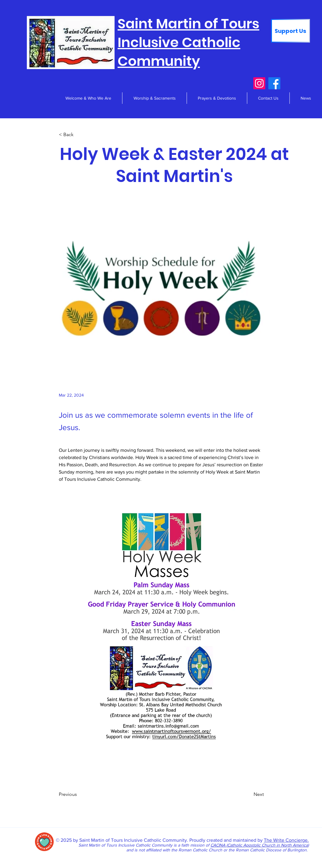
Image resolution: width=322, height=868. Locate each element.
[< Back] (79, 134)
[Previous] (79, 795)
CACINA (218, 845)
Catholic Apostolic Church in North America (268, 845)
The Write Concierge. (286, 840)
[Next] (249, 795)
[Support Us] (290, 31)
